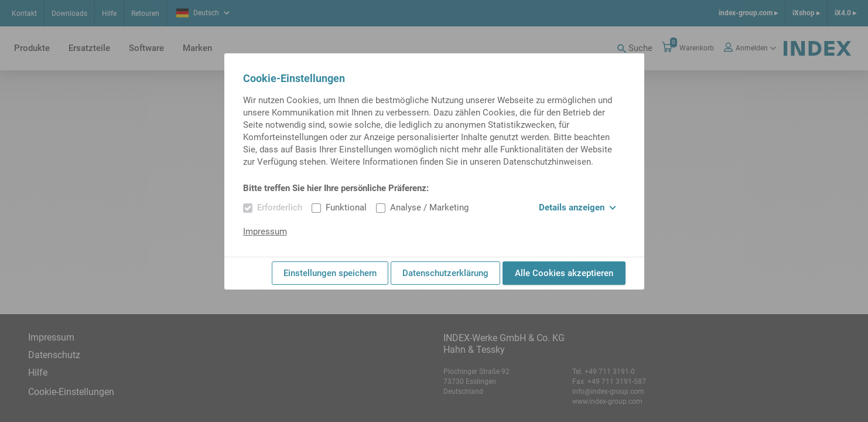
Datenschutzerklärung (445, 273)
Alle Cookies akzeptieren (564, 273)
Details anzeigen (577, 207)
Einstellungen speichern (330, 273)
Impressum (265, 232)
